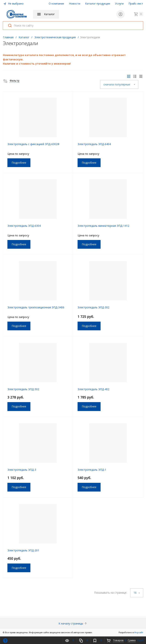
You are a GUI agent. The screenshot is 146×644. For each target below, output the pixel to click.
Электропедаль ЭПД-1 (92, 470)
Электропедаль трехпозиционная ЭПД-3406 (36, 307)
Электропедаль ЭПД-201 (23, 550)
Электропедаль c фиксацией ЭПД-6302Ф (33, 144)
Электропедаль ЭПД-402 (93, 389)
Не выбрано (13, 4)
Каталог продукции (98, 4)
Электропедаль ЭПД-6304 (24, 226)
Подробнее (19, 163)
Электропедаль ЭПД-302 (93, 307)
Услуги (119, 4)
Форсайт (139, 632)
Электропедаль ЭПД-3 (22, 470)
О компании (56, 4)
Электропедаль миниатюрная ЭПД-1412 (103, 226)
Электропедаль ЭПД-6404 (94, 144)
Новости (75, 4)
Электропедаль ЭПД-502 (23, 389)
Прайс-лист (136, 4)
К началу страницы (73, 623)
